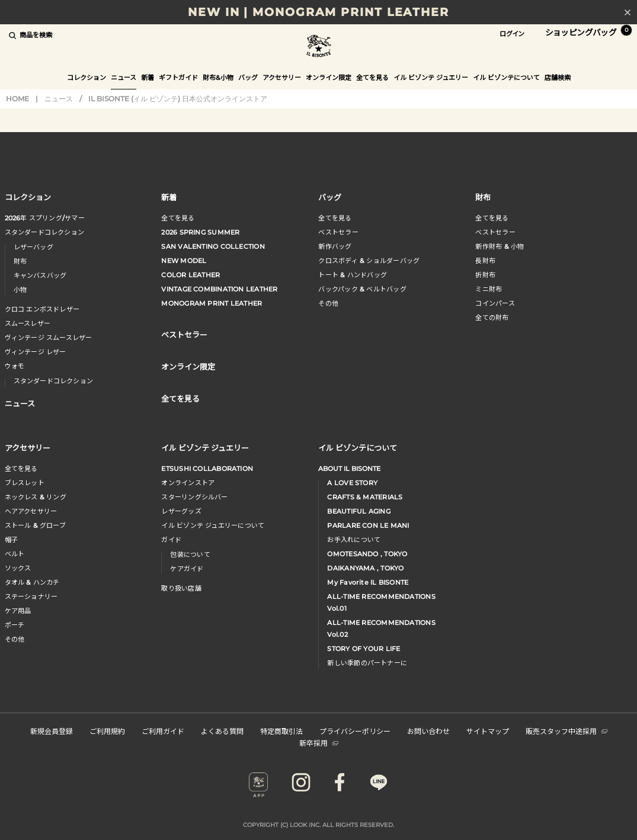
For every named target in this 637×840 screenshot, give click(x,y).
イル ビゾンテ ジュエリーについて (213, 525)
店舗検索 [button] (558, 78)
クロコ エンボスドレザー (42, 309)
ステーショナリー (31, 597)
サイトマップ (488, 731)
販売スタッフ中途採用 (566, 731)
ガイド (171, 540)
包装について (190, 554)
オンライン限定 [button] (329, 78)
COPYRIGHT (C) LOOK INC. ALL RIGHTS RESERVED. (318, 825)
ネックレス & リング (36, 497)
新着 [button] (148, 78)
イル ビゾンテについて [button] (506, 78)
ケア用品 (18, 611)
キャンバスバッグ (40, 275)
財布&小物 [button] (218, 78)
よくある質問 (222, 731)
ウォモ (15, 366)
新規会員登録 (52, 731)
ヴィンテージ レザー (36, 352)
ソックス (18, 568)
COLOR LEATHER (191, 275)
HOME (17, 99)
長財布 (485, 261)
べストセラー (495, 232)
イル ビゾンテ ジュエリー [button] (431, 78)
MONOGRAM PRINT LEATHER (212, 303)
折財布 (485, 275)
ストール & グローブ (35, 525)
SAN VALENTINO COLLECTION (213, 246)
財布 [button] (483, 197)
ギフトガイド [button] (178, 78)
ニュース (124, 78)
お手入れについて (354, 540)
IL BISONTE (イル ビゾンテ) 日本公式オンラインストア (319, 47)
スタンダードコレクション (45, 232)
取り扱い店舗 (181, 588)
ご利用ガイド (163, 731)
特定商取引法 (281, 731)
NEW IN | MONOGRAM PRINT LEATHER (318, 12)
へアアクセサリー (31, 511)
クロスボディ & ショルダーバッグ (369, 261)
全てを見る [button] (372, 78)
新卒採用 (319, 743)
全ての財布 (492, 318)
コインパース (495, 303)
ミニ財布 (489, 289)
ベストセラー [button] (184, 334)
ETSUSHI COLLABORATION (207, 469)
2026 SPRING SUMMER (200, 232)
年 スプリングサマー (45, 218)
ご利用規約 (107, 731)
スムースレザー (28, 323)
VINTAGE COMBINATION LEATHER (219, 289)
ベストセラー (338, 232)
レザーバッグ (33, 247)
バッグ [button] (248, 78)
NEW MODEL (184, 261)
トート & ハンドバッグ (353, 275)
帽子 (11, 540)
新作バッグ (335, 246)
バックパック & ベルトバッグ (362, 289)
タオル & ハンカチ (32, 582)
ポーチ (15, 625)
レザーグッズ (181, 511)
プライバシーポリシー (355, 731)
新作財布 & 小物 (500, 246)
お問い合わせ (428, 731)
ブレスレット (25, 483)
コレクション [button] (87, 78)
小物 (20, 290)
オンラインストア (188, 483)
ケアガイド (187, 569)
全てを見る (178, 218)
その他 (328, 303)
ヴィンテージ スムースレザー (49, 338)
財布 (20, 261)
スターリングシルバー (194, 497)
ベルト (15, 554)
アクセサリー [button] (282, 78)
